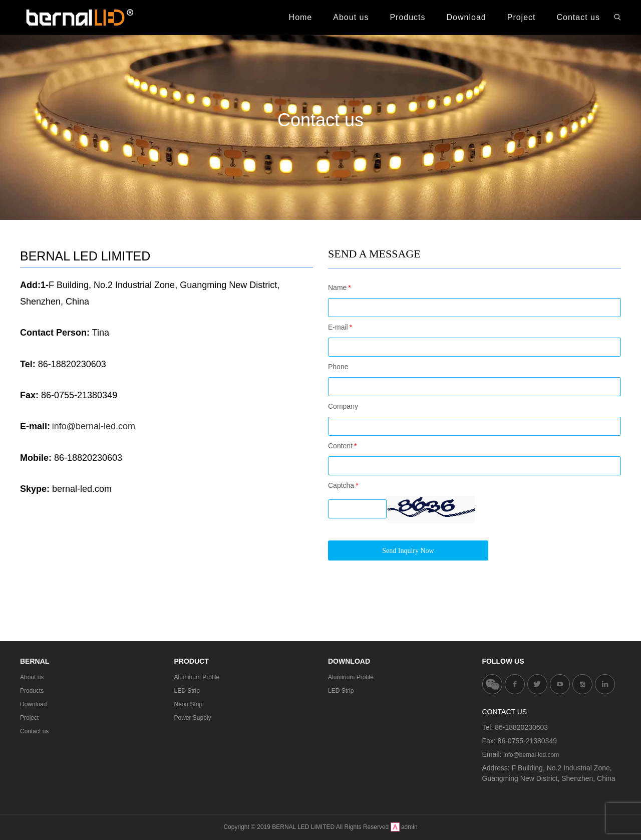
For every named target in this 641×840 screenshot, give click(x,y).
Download (33, 704)
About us (32, 677)
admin (409, 827)
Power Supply (193, 718)
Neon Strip (189, 704)
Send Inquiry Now (408, 551)
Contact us (34, 731)
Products (32, 691)
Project (29, 718)
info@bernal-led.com (531, 755)
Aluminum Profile (197, 677)
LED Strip (187, 691)
